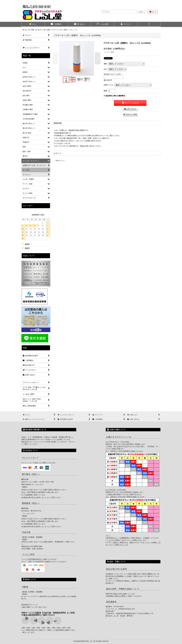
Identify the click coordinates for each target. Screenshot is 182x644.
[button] (149, 24)
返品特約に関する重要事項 (114, 96)
